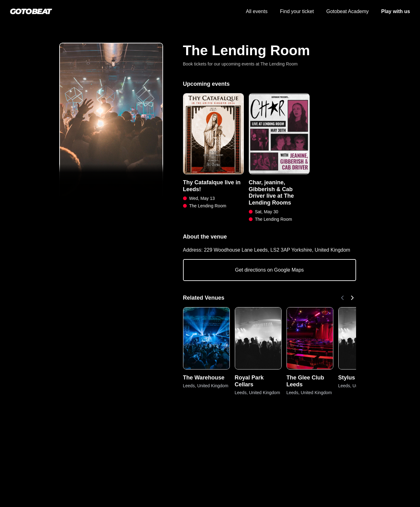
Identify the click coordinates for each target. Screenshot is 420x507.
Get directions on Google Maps (270, 270)
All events (257, 11)
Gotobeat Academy (347, 11)
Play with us (396, 11)
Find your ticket (297, 11)
